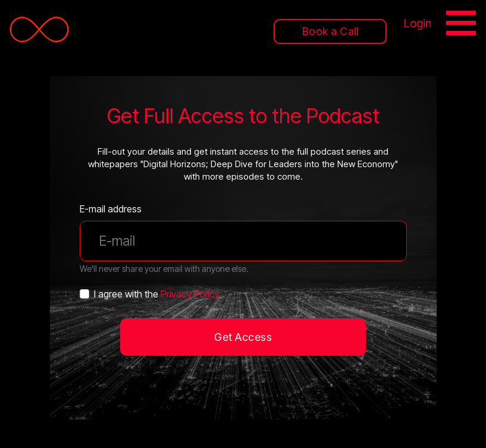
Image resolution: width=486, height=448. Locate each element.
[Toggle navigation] (462, 25)
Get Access (243, 337)
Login (418, 23)
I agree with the (157, 294)
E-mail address (111, 209)
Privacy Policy (190, 294)
